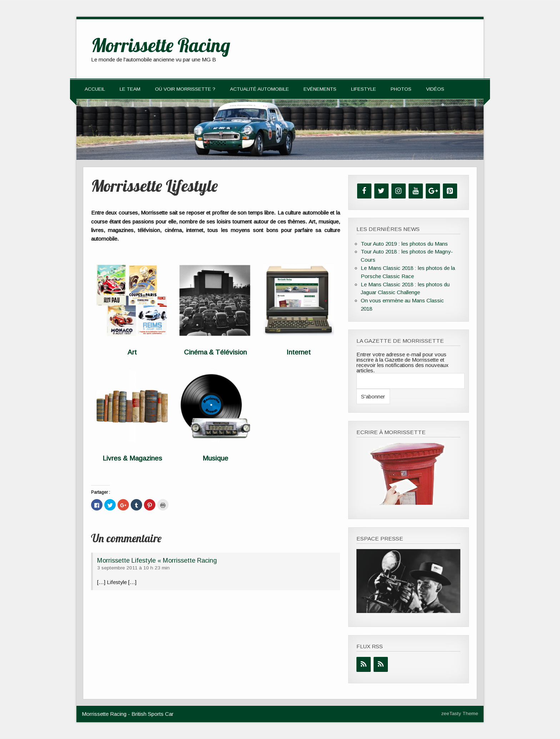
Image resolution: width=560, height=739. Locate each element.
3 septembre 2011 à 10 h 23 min (133, 568)
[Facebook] (364, 191)
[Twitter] (381, 191)
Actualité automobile (259, 89)
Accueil (95, 89)
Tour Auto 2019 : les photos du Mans (404, 244)
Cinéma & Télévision (215, 352)
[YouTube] (416, 191)
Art (132, 352)
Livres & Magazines (132, 458)
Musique (215, 458)
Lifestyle (364, 89)
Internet (299, 352)
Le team (130, 89)
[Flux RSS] (364, 664)
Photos (401, 89)
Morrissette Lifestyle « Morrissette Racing (157, 560)
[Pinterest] (450, 191)
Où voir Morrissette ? (185, 89)
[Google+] (433, 191)
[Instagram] (399, 191)
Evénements (320, 89)
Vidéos (435, 89)
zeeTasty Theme (460, 713)
